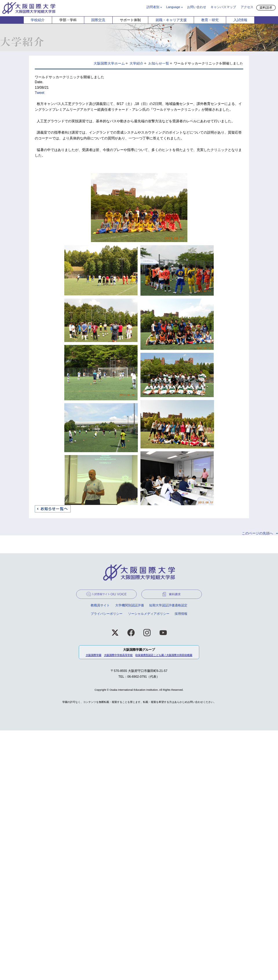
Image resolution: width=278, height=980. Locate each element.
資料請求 (266, 8)
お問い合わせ (197, 7)
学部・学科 (68, 20)
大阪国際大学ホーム (109, 63)
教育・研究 (210, 20)
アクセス (247, 7)
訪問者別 (153, 7)
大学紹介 (136, 63)
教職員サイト (100, 605)
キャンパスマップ (223, 7)
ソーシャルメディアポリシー (149, 614)
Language (173, 7)
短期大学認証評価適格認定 (168, 605)
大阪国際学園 (94, 655)
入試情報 (240, 20)
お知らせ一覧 (159, 63)
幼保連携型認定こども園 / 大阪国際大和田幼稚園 (164, 655)
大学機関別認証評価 (130, 605)
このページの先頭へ (257, 533)
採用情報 (181, 614)
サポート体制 (130, 20)
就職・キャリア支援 (171, 20)
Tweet (40, 93)
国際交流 (98, 20)
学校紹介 (38, 20)
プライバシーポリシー (107, 614)
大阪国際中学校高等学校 (118, 655)
